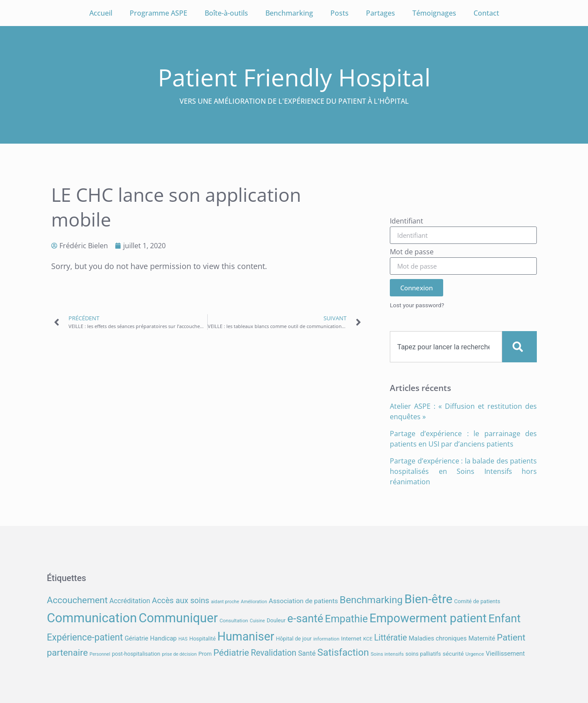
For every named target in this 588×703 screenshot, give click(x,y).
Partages (381, 13)
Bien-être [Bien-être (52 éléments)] (429, 599)
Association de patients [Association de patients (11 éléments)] (304, 601)
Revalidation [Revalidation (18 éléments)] (273, 653)
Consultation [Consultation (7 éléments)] (234, 621)
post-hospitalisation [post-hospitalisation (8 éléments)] (136, 654)
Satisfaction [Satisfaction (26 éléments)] (343, 652)
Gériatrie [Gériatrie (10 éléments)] (136, 639)
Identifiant (407, 222)
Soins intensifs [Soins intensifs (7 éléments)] (387, 654)
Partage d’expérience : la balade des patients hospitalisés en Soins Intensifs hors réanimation (463, 471)
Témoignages (434, 13)
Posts (340, 13)
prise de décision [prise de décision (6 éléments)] (179, 654)
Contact (486, 13)
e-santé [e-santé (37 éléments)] (305, 619)
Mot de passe (412, 252)
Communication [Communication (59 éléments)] (92, 618)
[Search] (519, 347)
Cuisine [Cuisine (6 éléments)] (257, 621)
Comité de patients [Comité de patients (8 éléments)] (477, 601)
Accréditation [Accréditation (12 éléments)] (130, 601)
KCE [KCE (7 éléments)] (367, 639)
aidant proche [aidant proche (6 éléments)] (225, 602)
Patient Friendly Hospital (294, 77)
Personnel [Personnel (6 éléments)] (100, 654)
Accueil (101, 13)
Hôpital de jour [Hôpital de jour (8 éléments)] (294, 639)
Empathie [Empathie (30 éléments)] (346, 619)
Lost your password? (417, 305)
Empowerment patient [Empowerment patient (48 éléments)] (428, 618)
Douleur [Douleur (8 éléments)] (276, 620)
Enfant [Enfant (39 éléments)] (504, 618)
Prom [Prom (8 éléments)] (205, 654)
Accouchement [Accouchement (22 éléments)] (77, 600)
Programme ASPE (158, 13)
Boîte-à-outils (226, 13)
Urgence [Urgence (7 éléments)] (475, 654)
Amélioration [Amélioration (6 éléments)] (254, 602)
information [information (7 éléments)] (326, 639)
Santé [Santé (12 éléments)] (307, 653)
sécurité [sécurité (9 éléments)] (453, 654)
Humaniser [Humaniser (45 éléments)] (246, 637)
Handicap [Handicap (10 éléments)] (163, 639)
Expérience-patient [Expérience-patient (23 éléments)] (85, 637)
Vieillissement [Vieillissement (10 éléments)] (505, 654)
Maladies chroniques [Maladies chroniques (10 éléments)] (438, 639)
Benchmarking (289, 13)
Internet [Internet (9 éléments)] (351, 638)
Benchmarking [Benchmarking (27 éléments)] (371, 600)
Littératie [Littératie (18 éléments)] (391, 638)
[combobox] (446, 347)
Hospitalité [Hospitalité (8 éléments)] (202, 639)
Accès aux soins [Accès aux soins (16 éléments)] (180, 600)
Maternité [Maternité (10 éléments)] (482, 639)
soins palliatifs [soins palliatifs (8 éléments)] (423, 654)
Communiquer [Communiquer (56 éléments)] (178, 618)
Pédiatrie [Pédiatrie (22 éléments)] (231, 653)
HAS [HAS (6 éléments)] (183, 639)
